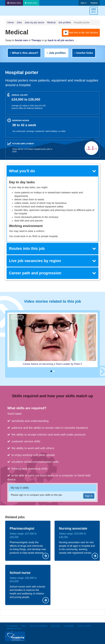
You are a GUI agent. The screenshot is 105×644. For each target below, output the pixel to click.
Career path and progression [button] (52, 273)
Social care (21, 40)
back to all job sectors (61, 40)
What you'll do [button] (52, 171)
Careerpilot (17, 11)
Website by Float (14, 629)
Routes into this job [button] (52, 248)
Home (11, 22)
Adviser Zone (14, 3)
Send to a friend (84, 626)
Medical (51, 22)
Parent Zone (31, 3)
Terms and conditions (38, 626)
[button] (66, 33)
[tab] (52, 171)
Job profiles (65, 22)
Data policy (56, 626)
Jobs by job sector (34, 22)
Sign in (84, 3)
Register (94, 3)
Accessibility (69, 626)
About (24, 626)
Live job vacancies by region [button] (52, 261)
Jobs (19, 22)
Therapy (36, 40)
